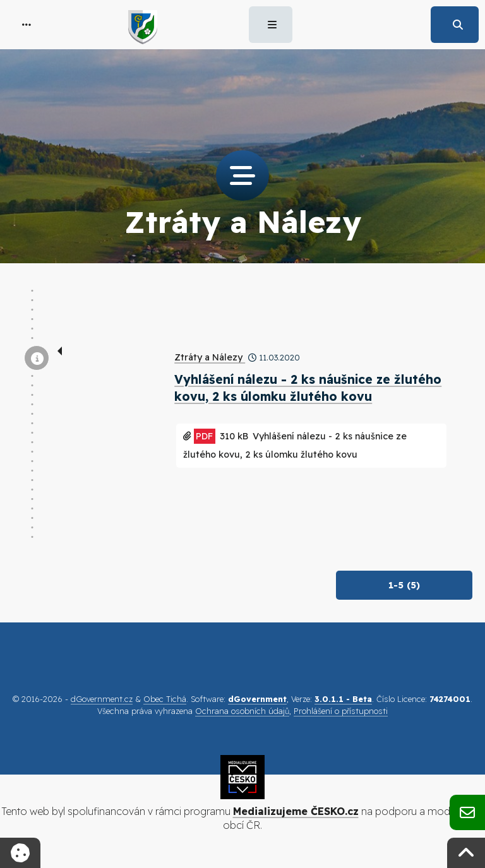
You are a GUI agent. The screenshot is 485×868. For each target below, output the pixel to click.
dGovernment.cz (102, 699)
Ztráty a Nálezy (210, 357)
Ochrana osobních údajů (242, 711)
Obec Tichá (165, 699)
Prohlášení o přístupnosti (341, 711)
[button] (27, 25)
